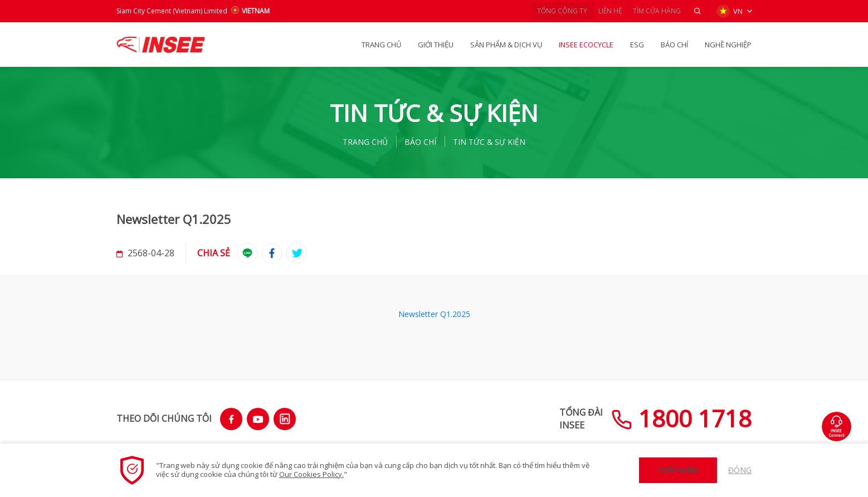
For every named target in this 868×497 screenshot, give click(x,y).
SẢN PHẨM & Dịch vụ (506, 45)
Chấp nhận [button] (678, 470)
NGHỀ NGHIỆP (728, 45)
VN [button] (728, 11)
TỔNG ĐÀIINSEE (581, 418)
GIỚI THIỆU (436, 45)
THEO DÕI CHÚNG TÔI (164, 418)
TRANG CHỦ (381, 45)
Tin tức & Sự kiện (494, 142)
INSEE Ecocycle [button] (586, 45)
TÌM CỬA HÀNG (651, 11)
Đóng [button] (740, 470)
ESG (637, 45)
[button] (696, 11)
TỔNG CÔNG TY (543, 11)
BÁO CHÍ (674, 45)
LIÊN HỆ (598, 11)
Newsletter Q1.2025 (434, 316)
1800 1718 (681, 418)
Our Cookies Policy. (311, 474)
